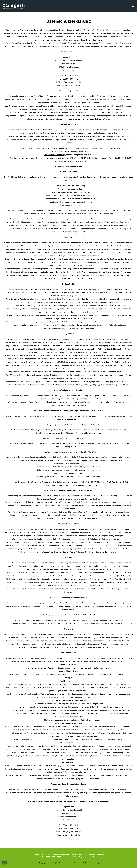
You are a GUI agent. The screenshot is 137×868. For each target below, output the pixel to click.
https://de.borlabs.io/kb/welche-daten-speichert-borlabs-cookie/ (71, 312)
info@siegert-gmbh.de (72, 82)
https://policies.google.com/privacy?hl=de (111, 385)
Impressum (78, 863)
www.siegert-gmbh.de (71, 85)
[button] (5, 863)
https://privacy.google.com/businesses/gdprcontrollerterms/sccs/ (105, 382)
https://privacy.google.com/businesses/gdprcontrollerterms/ (49, 382)
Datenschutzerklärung (91, 863)
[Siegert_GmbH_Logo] (14, 4)
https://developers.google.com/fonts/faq (75, 402)
